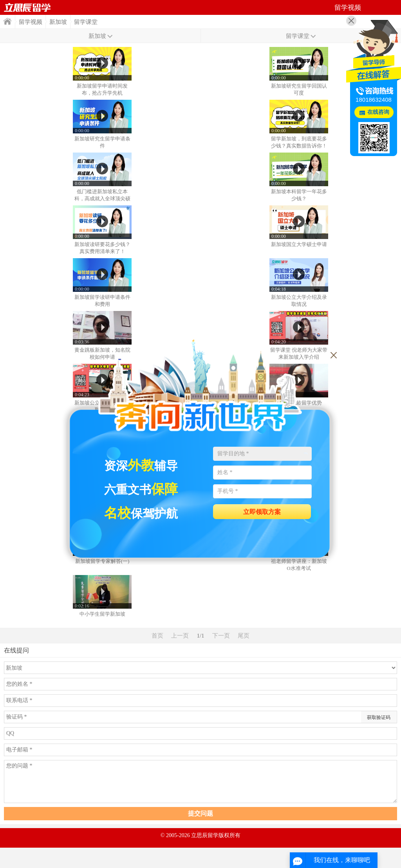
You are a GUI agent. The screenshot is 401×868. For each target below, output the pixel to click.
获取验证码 (379, 717)
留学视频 (31, 22)
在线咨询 (378, 112)
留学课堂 (86, 22)
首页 (27, 7)
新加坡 (58, 22)
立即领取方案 (262, 512)
